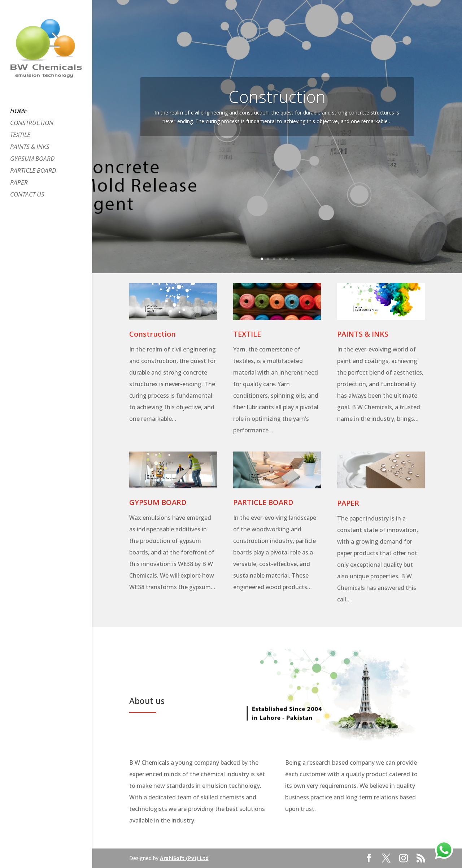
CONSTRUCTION (32, 124)
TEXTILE (20, 135)
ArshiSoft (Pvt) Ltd (184, 858)
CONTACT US (27, 195)
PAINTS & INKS (30, 147)
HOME (19, 112)
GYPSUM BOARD (32, 159)
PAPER (19, 183)
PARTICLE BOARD (33, 171)
